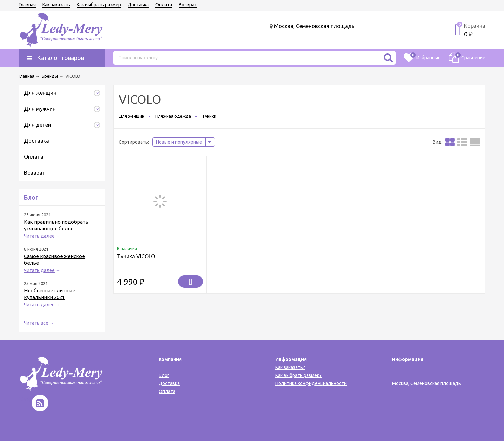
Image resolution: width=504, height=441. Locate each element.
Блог (164, 375)
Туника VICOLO (136, 256)
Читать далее (39, 236)
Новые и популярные (179, 142)
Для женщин (131, 116)
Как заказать (56, 5)
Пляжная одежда (173, 116)
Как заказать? (290, 367)
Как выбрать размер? (298, 375)
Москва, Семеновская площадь (314, 26)
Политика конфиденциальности (311, 383)
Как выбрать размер (99, 5)
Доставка (138, 5)
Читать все (36, 323)
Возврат (188, 5)
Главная (27, 5)
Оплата (164, 5)
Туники (209, 116)
